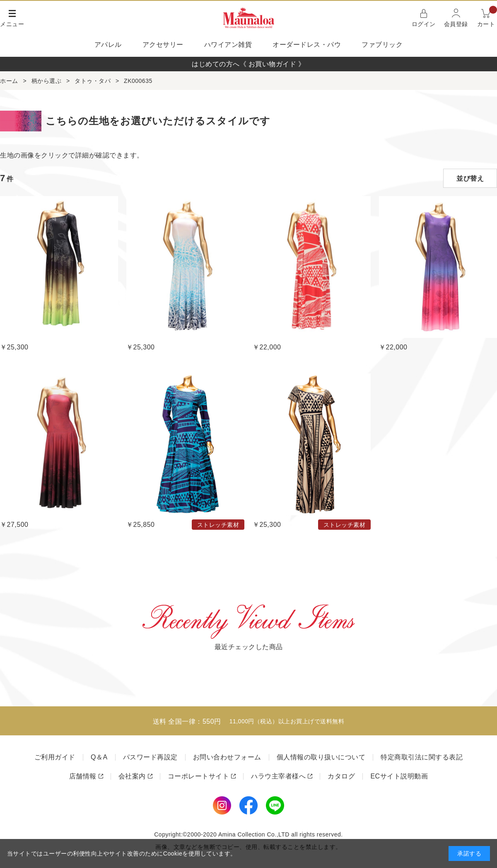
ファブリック (382, 45)
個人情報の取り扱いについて (321, 757)
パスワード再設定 (150, 757)
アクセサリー (163, 45)
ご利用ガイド (55, 757)
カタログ (341, 776)
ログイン (424, 24)
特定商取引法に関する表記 (422, 757)
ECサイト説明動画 (399, 776)
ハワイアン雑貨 (228, 45)
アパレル (108, 45)
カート (487, 17)
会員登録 (456, 24)
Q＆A (99, 757)
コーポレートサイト (199, 776)
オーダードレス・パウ (307, 45)
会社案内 (132, 776)
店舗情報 (83, 776)
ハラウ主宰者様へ (278, 776)
